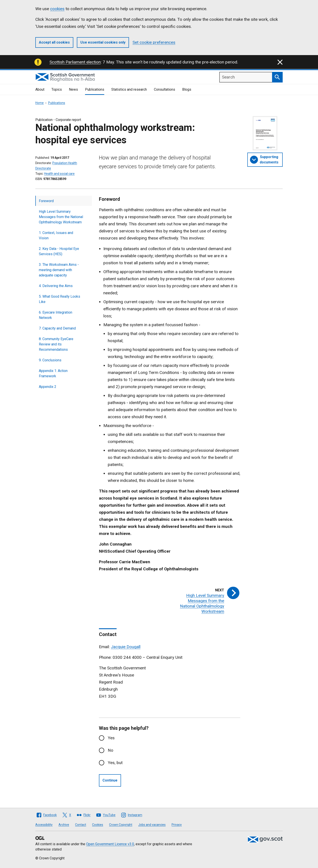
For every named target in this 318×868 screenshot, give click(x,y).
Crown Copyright (121, 825)
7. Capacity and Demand (57, 328)
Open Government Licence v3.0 (110, 844)
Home (40, 103)
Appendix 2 (48, 387)
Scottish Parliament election (75, 62)
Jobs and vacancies (152, 825)
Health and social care (59, 174)
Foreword (46, 201)
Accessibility (44, 825)
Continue (110, 780)
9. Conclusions (50, 360)
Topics (57, 89)
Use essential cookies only (103, 42)
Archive (64, 825)
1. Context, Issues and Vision (56, 235)
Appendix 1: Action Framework (53, 373)
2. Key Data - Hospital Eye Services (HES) (59, 251)
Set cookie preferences (154, 42)
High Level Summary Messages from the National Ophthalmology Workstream (61, 217)
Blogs (187, 89)
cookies (57, 9)
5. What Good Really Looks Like (60, 299)
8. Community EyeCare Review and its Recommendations (56, 344)
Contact (81, 825)
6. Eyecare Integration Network (56, 315)
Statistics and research (129, 89)
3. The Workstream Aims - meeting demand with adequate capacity (59, 270)
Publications (95, 89)
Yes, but (115, 763)
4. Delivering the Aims (56, 286)
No (111, 750)
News (73, 89)
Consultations (165, 89)
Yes (111, 738)
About (40, 89)
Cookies (98, 825)
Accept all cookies (54, 42)
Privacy (177, 825)
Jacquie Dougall (126, 647)
